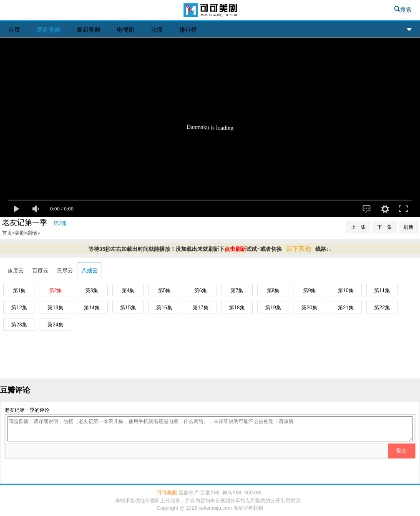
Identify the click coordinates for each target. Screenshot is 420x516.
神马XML (233, 493)
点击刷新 (235, 249)
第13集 (55, 308)
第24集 (55, 325)
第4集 (128, 291)
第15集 (128, 308)
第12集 (19, 308)
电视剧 (126, 30)
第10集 (346, 291)
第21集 (346, 308)
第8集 (273, 291)
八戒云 (89, 271)
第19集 (273, 308)
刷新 (408, 227)
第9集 (310, 291)
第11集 (382, 291)
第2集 (56, 291)
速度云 (16, 271)
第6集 (201, 291)
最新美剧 (88, 30)
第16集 (164, 308)
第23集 (19, 325)
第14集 (92, 308)
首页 (14, 30)
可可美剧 (210, 11)
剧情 (34, 233)
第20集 (309, 308)
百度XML (210, 493)
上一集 (358, 227)
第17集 (200, 308)
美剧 (20, 233)
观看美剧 (48, 30)
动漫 (157, 30)
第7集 (237, 291)
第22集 (382, 308)
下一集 (385, 227)
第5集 (165, 291)
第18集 (237, 308)
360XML (254, 493)
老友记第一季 (25, 223)
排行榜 (188, 30)
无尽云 (65, 271)
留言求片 (189, 493)
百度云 (40, 271)
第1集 (19, 291)
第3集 (92, 291)
